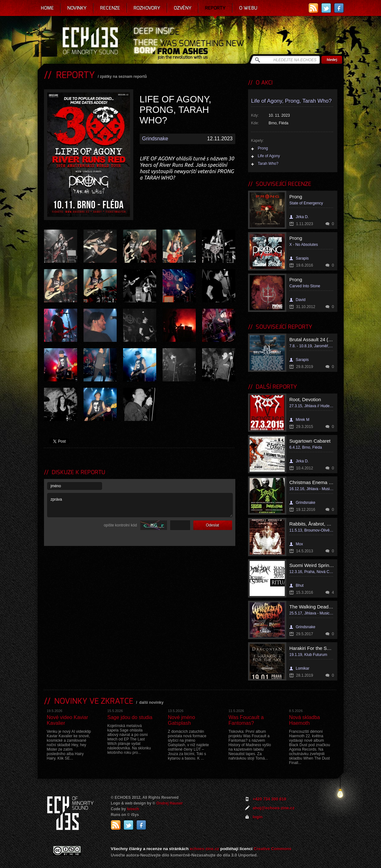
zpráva (140, 505)
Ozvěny (183, 8)
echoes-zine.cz (204, 849)
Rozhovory (147, 8)
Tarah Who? (268, 164)
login (258, 817)
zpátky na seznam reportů (123, 77)
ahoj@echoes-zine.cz (274, 808)
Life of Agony (269, 156)
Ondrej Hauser (169, 803)
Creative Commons (273, 849)
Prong (263, 148)
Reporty (215, 8)
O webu (248, 8)
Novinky (77, 8)
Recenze (110, 8)
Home (47, 8)
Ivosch (133, 809)
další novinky (151, 702)
